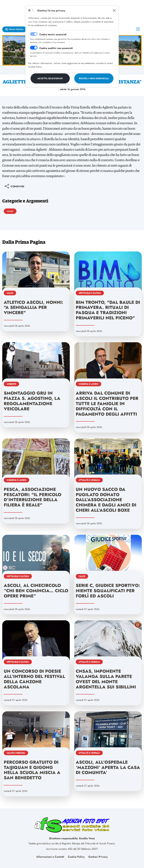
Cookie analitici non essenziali (56, 48)
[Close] (114, 11)
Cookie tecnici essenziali (53, 34)
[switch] (34, 48)
